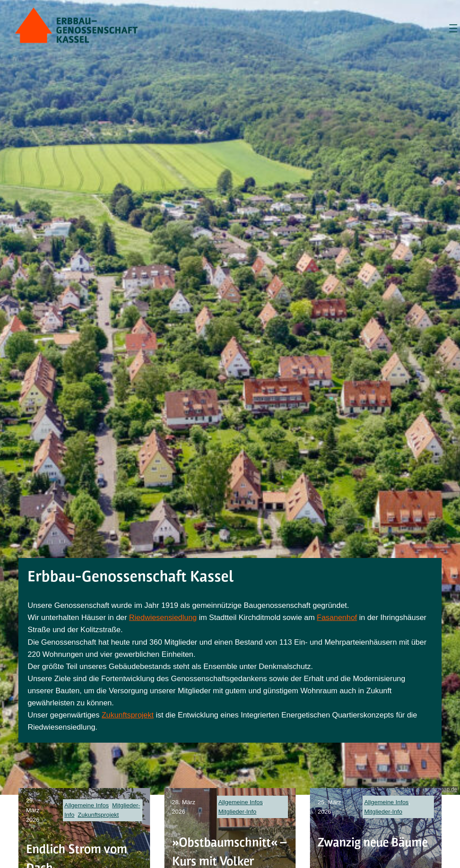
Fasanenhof (337, 618)
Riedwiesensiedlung (163, 618)
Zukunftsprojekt (128, 715)
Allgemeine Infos (86, 805)
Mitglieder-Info (237, 812)
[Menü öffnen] (453, 28)
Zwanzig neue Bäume (373, 842)
